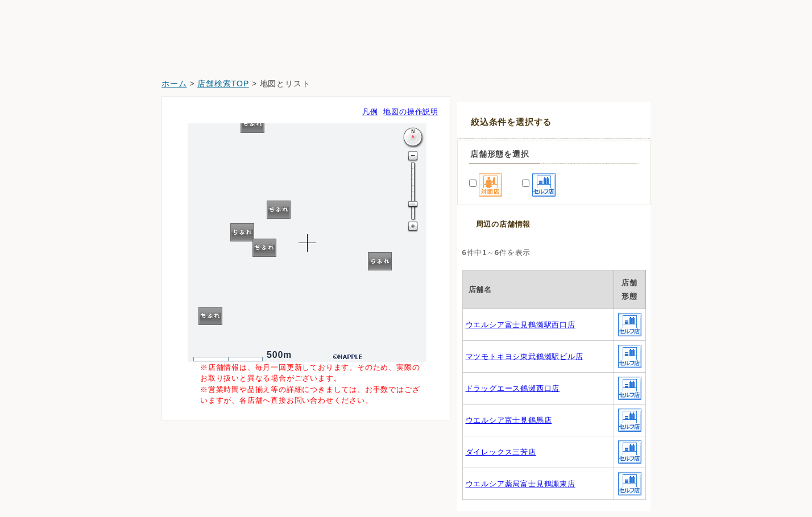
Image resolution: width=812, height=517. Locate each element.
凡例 (370, 112)
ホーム (174, 84)
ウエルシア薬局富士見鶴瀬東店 (521, 484)
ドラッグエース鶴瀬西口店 (513, 388)
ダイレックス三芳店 (501, 452)
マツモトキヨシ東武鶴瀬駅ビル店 (525, 357)
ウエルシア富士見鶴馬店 (509, 420)
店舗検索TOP (223, 84)
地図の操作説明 (411, 112)
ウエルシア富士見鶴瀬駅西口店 (521, 325)
